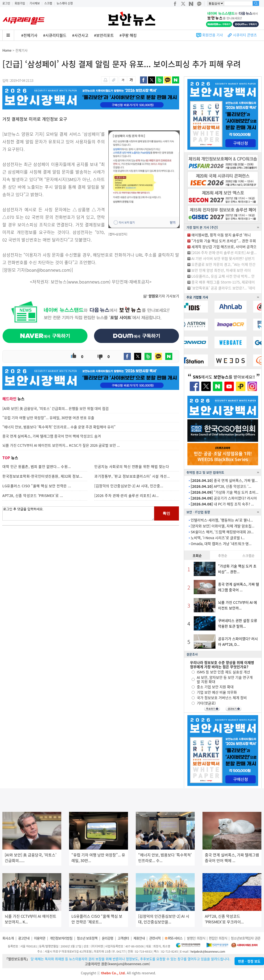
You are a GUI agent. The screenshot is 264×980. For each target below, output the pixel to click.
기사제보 (35, 3)
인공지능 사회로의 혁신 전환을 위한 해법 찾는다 (132, 467)
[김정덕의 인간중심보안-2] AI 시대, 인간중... (129, 486)
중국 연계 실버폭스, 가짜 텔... (224, 480)
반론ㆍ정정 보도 (249, 961)
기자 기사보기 (161, 296)
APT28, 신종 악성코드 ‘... (221, 486)
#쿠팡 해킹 (128, 35)
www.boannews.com (89, 282)
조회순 (197, 555)
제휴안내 (139, 938)
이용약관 (40, 938)
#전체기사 (29, 35)
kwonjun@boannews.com (129, 964)
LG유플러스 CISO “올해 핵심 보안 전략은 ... (37, 486)
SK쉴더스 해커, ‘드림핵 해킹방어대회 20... (222, 532)
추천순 (223, 555)
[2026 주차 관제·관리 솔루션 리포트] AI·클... (224, 253)
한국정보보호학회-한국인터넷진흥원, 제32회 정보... (42, 476)
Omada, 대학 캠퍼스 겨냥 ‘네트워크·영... (221, 544)
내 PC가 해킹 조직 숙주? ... (222, 504)
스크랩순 (248, 555)
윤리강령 (107, 938)
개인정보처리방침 (61, 938)
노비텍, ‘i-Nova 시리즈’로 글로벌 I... (218, 538)
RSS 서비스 (175, 938)
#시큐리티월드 (55, 35)
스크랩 (48, 3)
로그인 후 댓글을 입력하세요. (78, 513)
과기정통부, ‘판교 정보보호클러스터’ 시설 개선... (132, 476)
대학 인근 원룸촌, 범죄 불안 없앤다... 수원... (37, 467)
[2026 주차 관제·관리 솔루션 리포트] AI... (127, 496)
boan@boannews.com (48, 270)
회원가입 (20, 3)
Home (7, 50)
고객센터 (123, 938)
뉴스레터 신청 (65, 3)
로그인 (6, 3)
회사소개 (8, 938)
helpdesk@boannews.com (208, 951)
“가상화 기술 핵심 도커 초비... (225, 492)
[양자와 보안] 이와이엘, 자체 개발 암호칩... (223, 526)
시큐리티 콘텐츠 (245, 35)
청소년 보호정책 (87, 938)
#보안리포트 (104, 35)
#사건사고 (80, 35)
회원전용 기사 (213, 35)
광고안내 (24, 938)
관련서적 (155, 938)
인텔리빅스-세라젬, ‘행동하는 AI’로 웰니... (222, 520)
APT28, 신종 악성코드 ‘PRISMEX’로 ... (33, 496)
